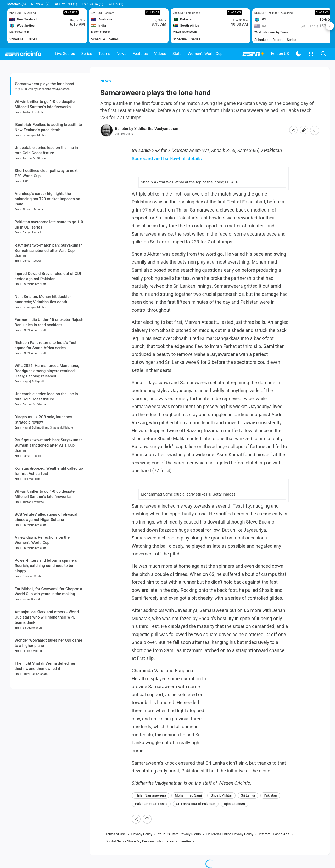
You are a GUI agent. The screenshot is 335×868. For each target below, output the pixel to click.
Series (87, 54)
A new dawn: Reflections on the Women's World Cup (42, 540)
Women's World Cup (205, 54)
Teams (104, 54)
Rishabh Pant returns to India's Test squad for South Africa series (46, 345)
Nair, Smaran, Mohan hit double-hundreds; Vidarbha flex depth (43, 299)
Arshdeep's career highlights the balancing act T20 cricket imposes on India (47, 199)
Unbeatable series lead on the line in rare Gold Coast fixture (46, 150)
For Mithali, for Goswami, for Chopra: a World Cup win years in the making (48, 592)
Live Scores (65, 54)
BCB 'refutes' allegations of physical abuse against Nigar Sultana (46, 517)
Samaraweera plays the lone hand (45, 84)
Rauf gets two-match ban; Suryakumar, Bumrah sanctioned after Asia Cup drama (49, 251)
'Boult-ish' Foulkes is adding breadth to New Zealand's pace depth (48, 127)
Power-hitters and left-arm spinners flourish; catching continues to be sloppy (46, 566)
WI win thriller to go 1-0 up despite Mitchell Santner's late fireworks (45, 104)
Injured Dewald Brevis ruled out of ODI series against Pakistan (48, 276)
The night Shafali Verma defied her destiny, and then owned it (45, 666)
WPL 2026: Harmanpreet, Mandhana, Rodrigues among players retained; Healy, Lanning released (47, 371)
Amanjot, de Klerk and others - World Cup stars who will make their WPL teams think (47, 617)
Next (330, 26)
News (121, 54)
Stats (177, 54)
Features (140, 54)
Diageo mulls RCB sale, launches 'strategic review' (43, 420)
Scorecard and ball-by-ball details (167, 158)
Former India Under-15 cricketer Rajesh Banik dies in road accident (49, 322)
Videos (160, 54)
